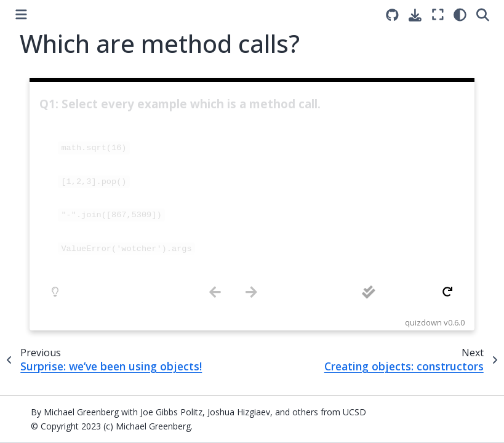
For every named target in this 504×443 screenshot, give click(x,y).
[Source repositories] (392, 15)
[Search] (483, 14)
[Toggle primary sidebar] (21, 14)
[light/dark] (460, 14)
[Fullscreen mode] (438, 14)
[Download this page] (415, 15)
